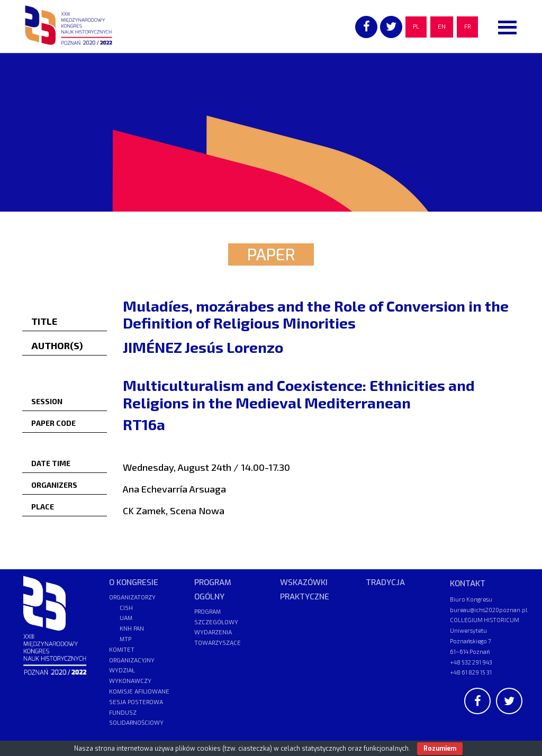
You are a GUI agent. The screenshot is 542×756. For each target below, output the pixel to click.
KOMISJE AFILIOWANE (139, 692)
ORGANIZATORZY (132, 598)
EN (442, 27)
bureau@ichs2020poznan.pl (489, 610)
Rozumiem (440, 749)
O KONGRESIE (134, 582)
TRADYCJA (385, 582)
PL (416, 27)
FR (467, 27)
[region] (271, 132)
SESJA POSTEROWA (136, 702)
